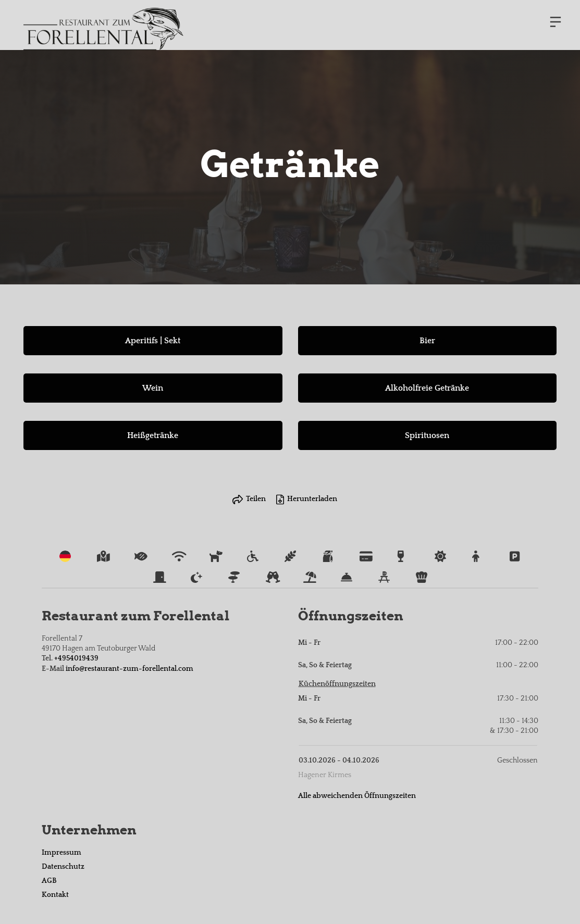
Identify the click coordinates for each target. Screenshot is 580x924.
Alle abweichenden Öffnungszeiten (357, 796)
